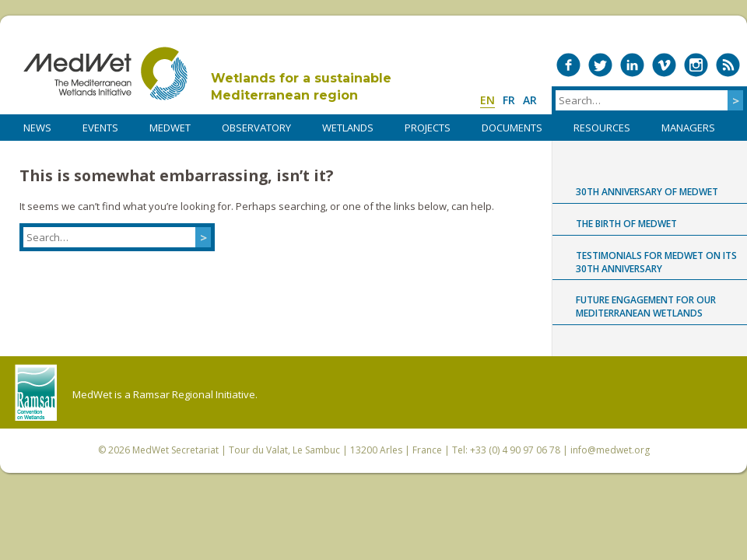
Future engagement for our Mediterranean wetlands (646, 306)
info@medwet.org (610, 450)
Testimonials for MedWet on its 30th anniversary (656, 262)
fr (509, 100)
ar (530, 100)
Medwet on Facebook (568, 65)
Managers (688, 128)
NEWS (37, 128)
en (487, 100)
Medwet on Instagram (696, 65)
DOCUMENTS (512, 128)
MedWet (105, 73)
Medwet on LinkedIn (632, 65)
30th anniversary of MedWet (647, 192)
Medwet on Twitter (600, 65)
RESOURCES (602, 128)
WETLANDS (348, 128)
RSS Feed (728, 65)
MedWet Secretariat (175, 450)
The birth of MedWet (626, 224)
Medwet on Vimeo (664, 65)
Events (100, 128)
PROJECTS (428, 128)
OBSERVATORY (256, 128)
